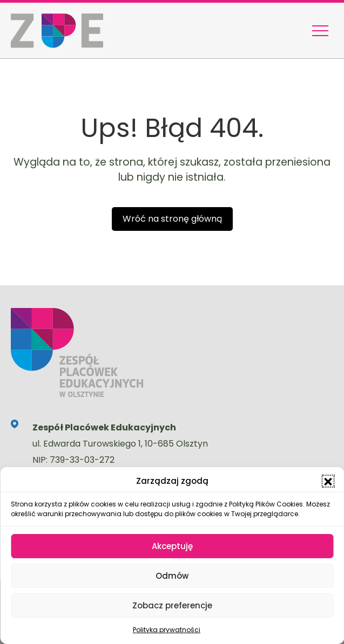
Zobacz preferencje (172, 605)
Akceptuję (172, 546)
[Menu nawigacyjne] (320, 31)
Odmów (172, 576)
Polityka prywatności (167, 630)
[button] (328, 481)
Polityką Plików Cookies (266, 504)
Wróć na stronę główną (172, 219)
